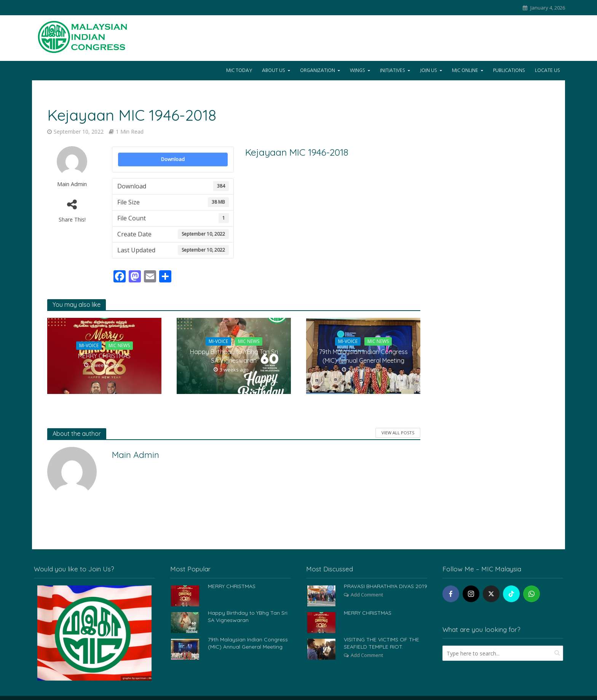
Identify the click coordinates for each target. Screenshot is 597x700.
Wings (358, 70)
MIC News (119, 345)
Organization (318, 70)
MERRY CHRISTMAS (104, 356)
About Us (274, 70)
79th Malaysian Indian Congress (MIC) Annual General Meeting (363, 356)
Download (173, 159)
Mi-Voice (89, 345)
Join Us (429, 70)
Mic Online (465, 70)
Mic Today (239, 70)
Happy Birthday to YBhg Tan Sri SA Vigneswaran (234, 356)
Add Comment (367, 595)
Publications (509, 70)
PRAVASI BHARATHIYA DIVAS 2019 (385, 586)
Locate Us (548, 70)
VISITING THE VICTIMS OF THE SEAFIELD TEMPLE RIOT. (382, 643)
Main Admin (72, 184)
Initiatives (393, 70)
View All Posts (398, 433)
